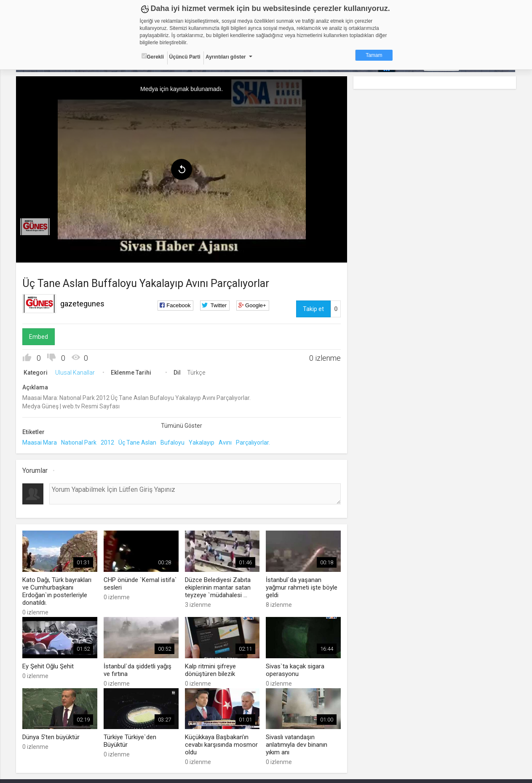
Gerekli (153, 56)
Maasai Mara (40, 442)
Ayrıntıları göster (226, 57)
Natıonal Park (79, 442)
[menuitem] (35, 227)
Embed (39, 337)
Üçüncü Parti (185, 57)
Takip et (313, 309)
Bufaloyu (173, 442)
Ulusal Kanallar (75, 373)
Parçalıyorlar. (253, 442)
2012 (108, 442)
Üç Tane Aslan (138, 442)
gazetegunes (83, 304)
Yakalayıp (202, 442)
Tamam (374, 55)
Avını (226, 442)
